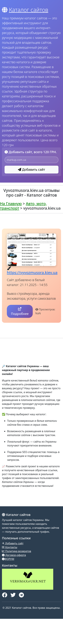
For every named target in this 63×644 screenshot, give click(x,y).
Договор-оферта (14, 555)
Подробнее (20, 312)
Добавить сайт (32, 169)
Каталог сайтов (29, 10)
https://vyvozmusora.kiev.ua (32, 272)
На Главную (11, 204)
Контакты (10, 547)
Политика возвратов (17, 551)
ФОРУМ (8, 559)
